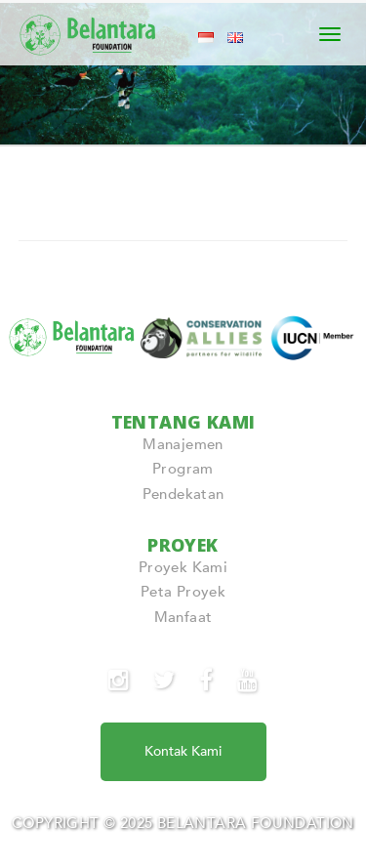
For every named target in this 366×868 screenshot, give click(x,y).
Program (183, 469)
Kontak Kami (183, 751)
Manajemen (183, 444)
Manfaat (183, 617)
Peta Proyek (183, 592)
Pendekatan (183, 494)
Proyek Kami (183, 567)
